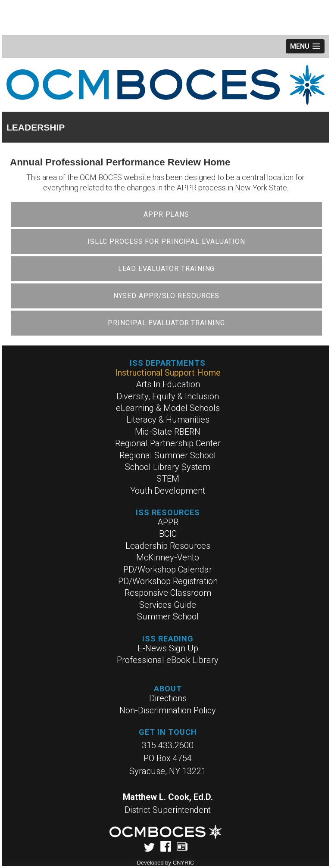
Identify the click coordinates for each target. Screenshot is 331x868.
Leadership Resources (168, 546)
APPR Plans (166, 214)
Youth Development (168, 491)
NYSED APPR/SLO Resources (167, 296)
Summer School (168, 616)
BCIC (168, 534)
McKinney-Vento (168, 557)
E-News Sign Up (168, 648)
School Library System (168, 467)
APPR (168, 522)
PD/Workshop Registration (168, 581)
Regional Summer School (168, 455)
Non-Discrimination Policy (168, 710)
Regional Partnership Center (168, 443)
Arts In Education (168, 384)
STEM (168, 479)
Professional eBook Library (168, 660)
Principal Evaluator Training (166, 323)
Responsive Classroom (168, 593)
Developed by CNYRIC (166, 863)
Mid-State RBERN (168, 432)
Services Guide (168, 605)
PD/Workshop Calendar (168, 569)
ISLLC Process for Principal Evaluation (166, 241)
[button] (305, 46)
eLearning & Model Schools (168, 408)
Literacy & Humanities (168, 420)
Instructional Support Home (168, 373)
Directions (168, 698)
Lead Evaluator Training (167, 269)
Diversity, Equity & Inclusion (168, 396)
